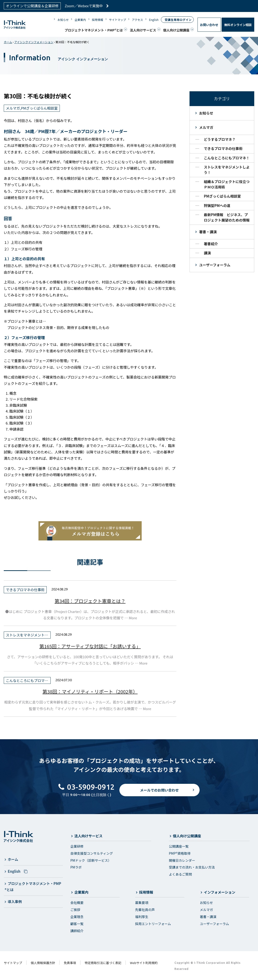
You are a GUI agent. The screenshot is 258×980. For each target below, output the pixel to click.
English (154, 20)
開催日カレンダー (182, 860)
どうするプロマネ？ (220, 139)
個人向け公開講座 (176, 30)
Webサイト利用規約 (144, 963)
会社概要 (77, 903)
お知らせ (63, 20)
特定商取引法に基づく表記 (103, 963)
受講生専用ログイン (178, 20)
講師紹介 (77, 931)
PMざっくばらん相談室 (222, 196)
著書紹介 (211, 244)
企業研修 (77, 846)
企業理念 (77, 917)
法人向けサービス (143, 30)
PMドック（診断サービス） (91, 860)
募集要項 (142, 903)
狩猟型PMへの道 (217, 205)
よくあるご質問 (180, 874)
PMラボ (76, 867)
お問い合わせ (209, 25)
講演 (207, 253)
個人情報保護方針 (43, 963)
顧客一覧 (77, 924)
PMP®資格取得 (180, 853)
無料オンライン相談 (238, 25)
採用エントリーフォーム (153, 924)
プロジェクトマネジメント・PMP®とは (94, 30)
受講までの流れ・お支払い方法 (192, 867)
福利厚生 (142, 917)
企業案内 (80, 20)
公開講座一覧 (179, 846)
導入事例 (15, 902)
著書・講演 (208, 232)
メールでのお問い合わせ (159, 794)
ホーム (8, 42)
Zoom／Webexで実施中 (87, 6)
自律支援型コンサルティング (92, 853)
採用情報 (98, 20)
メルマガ (206, 127)
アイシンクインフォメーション (34, 42)
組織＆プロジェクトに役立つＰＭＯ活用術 (227, 184)
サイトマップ (118, 20)
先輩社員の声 (145, 910)
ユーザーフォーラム (215, 265)
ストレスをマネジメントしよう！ (227, 170)
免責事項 (70, 963)
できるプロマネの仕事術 (223, 148)
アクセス (137, 20)
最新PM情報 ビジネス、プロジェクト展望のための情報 (227, 217)
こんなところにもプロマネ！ (227, 158)
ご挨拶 (75, 910)
